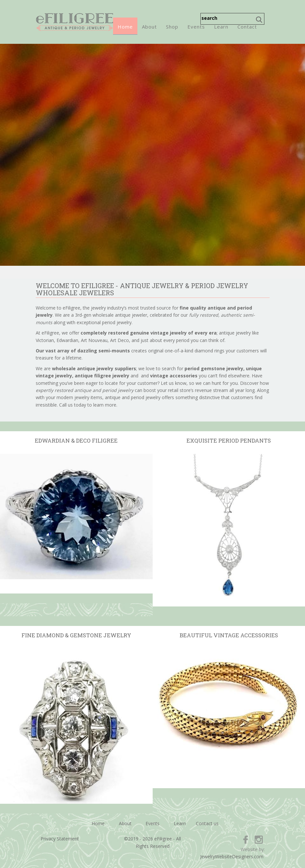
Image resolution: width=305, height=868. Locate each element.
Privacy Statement (60, 839)
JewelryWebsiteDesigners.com (232, 856)
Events (196, 27)
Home (125, 27)
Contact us (207, 823)
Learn (221, 27)
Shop (172, 27)
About (149, 27)
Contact (247, 27)
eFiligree (75, 22)
